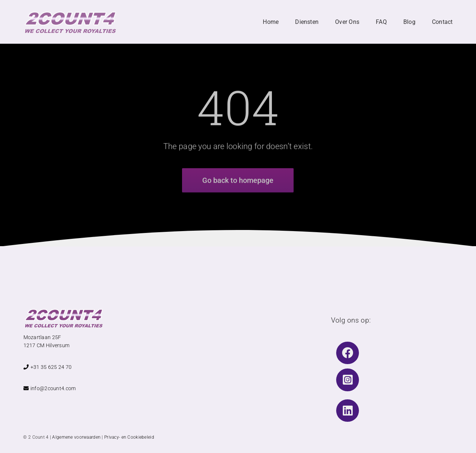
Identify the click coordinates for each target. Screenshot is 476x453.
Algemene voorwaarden (76, 437)
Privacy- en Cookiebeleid (129, 437)
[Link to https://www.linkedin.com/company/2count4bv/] (348, 411)
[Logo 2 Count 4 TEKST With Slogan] (70, 13)
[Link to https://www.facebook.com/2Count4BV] (348, 353)
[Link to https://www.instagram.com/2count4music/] (348, 380)
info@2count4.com (50, 388)
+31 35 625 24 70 (48, 367)
